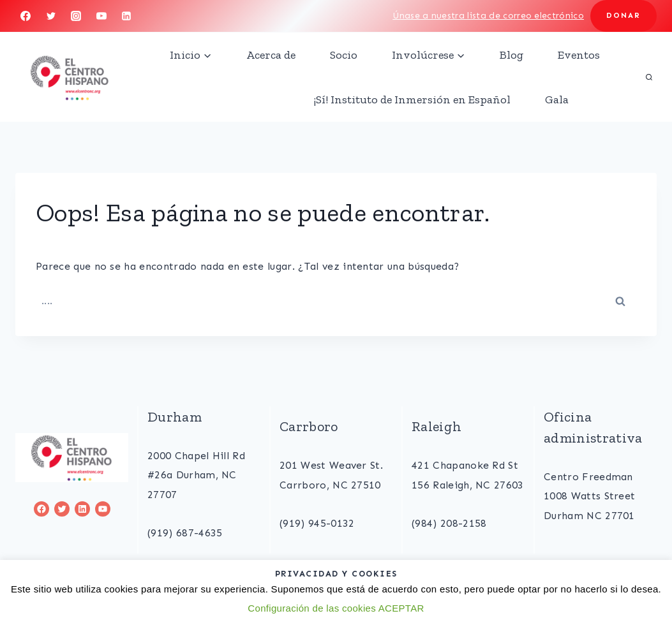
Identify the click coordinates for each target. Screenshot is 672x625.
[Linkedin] (126, 16)
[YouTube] (101, 16)
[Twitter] (51, 16)
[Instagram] (76, 16)
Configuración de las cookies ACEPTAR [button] (336, 608)
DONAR (623, 15)
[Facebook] (26, 16)
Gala (557, 99)
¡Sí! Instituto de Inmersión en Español (412, 99)
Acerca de (271, 55)
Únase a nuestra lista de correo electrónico (488, 16)
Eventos (579, 55)
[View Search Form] (649, 77)
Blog (511, 55)
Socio (344, 55)
